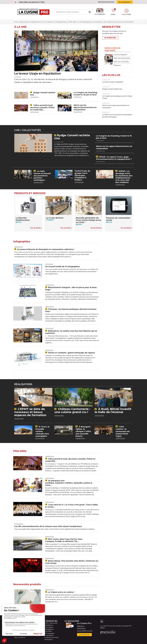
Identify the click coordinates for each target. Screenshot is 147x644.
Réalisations (36, 22)
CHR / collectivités (21, 22)
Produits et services (114, 22)
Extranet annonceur (106, 2)
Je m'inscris (110, 38)
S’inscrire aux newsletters (32, 2)
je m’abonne (125, 2)
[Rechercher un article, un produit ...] (73, 12)
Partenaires (129, 22)
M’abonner (117, 65)
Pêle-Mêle (73, 22)
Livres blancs (98, 22)
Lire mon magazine (120, 54)
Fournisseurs (48, 22)
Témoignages (85, 22)
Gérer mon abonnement (122, 58)
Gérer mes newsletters (121, 62)
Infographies (61, 22)
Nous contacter (20, 637)
